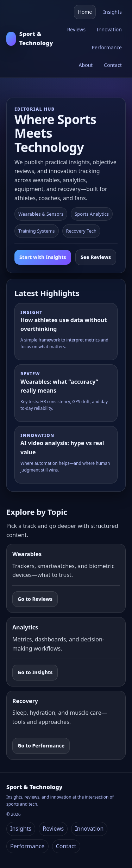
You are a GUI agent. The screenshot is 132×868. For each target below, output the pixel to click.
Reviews (76, 29)
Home (85, 12)
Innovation (109, 29)
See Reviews (96, 257)
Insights (112, 12)
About (86, 65)
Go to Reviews (35, 599)
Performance (107, 47)
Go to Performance (41, 746)
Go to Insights (35, 672)
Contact (113, 65)
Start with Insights (43, 257)
